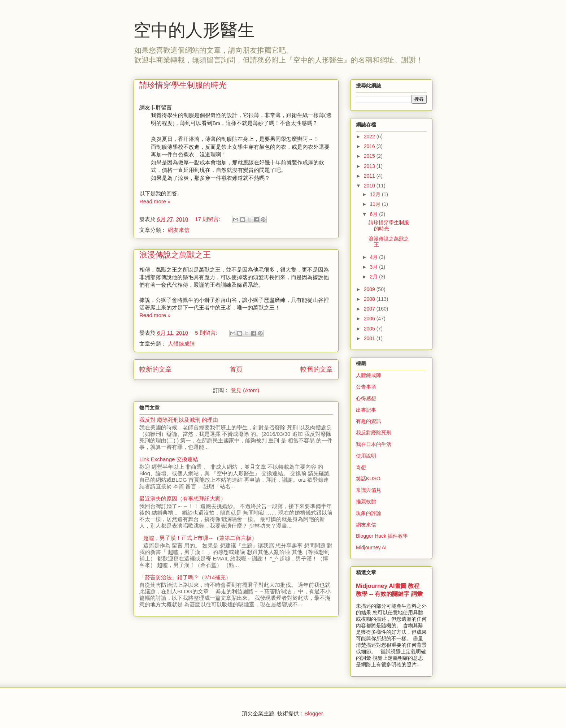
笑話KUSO (368, 478)
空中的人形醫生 (194, 30)
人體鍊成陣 (181, 344)
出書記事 (366, 410)
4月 (374, 257)
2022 (370, 136)
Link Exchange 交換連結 (169, 459)
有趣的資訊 (369, 421)
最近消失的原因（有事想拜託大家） (183, 499)
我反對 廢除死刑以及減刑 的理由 (179, 420)
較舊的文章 (317, 369)
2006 (370, 318)
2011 (370, 176)
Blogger (314, 713)
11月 (376, 204)
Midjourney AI (371, 547)
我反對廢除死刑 (374, 433)
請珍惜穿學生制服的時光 (183, 85)
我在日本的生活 (374, 444)
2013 (370, 166)
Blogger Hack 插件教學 (382, 536)
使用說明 (366, 456)
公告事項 (366, 387)
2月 (374, 277)
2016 (370, 146)
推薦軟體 (366, 502)
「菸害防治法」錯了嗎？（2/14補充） (185, 577)
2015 (370, 156)
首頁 (236, 369)
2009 (370, 289)
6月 (374, 214)
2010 (370, 186)
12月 (376, 194)
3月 (374, 267)
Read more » (155, 201)
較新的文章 (156, 369)
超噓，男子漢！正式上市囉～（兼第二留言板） (200, 538)
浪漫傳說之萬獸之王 (175, 255)
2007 (370, 309)
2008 (370, 299)
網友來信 (179, 230)
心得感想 (366, 398)
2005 (370, 329)
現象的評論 (369, 513)
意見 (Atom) (245, 390)
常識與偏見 (369, 490)
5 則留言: (207, 333)
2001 (370, 338)
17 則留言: (208, 219)
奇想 (361, 467)
